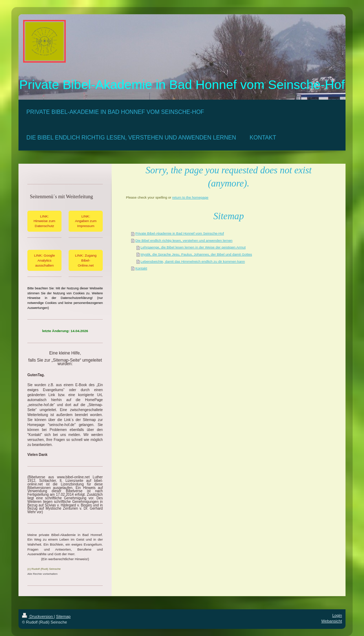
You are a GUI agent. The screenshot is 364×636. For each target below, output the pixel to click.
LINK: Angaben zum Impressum (86, 221)
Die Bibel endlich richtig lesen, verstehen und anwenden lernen (184, 240)
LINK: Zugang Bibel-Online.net (86, 260)
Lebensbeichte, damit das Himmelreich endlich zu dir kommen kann (193, 261)
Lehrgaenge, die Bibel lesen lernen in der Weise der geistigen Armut (193, 247)
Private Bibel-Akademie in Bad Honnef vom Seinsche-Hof (180, 233)
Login (337, 615)
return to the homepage (190, 197)
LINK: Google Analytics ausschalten (45, 260)
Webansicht (332, 621)
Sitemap (63, 616)
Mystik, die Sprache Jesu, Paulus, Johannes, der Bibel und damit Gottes (196, 254)
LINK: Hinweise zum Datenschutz (45, 221)
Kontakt (141, 268)
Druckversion (38, 616)
